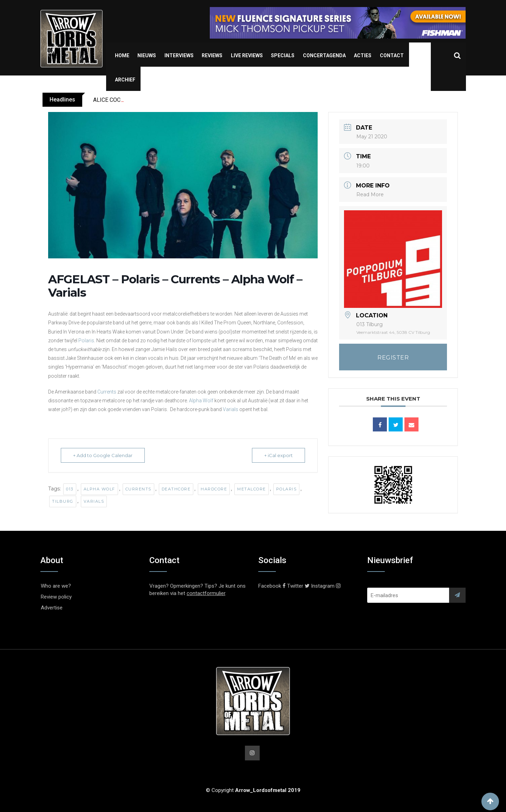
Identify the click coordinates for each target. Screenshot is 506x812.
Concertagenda (324, 55)
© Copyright (253, 790)
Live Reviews (247, 55)
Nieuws (147, 55)
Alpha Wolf (201, 401)
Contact (392, 55)
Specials (283, 55)
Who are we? (56, 586)
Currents (107, 392)
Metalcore (252, 489)
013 (70, 489)
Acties (363, 55)
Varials (231, 409)
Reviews (212, 55)
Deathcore (176, 489)
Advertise (52, 608)
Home (122, 55)
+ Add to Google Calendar (103, 455)
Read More (370, 194)
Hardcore (214, 489)
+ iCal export (278, 455)
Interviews (179, 55)
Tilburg (63, 501)
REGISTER (393, 358)
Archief (125, 80)
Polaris (86, 341)
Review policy (56, 597)
